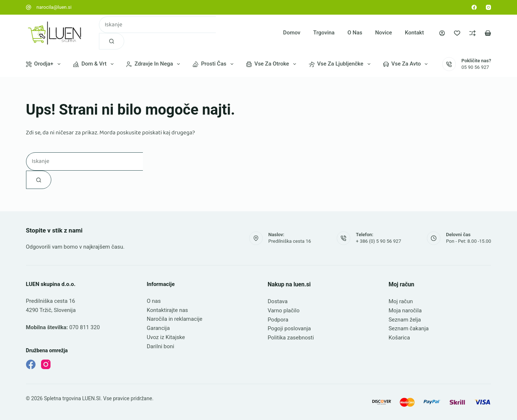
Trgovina (324, 33)
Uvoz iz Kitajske (166, 337)
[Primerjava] (472, 33)
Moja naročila (405, 311)
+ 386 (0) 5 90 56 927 (378, 241)
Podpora (278, 320)
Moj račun (400, 301)
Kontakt (414, 33)
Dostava (277, 301)
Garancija (158, 328)
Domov (292, 33)
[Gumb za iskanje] (112, 41)
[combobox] (157, 25)
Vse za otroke (273, 64)
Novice (384, 33)
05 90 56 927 (475, 67)
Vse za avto (407, 64)
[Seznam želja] (457, 33)
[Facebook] (474, 7)
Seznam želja (405, 320)
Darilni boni (161, 346)
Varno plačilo (283, 311)
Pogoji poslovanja (289, 328)
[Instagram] (488, 7)
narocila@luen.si (54, 7)
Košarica (399, 338)
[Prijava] (442, 33)
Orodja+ (45, 64)
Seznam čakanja (408, 328)
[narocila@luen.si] (29, 7)
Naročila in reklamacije (175, 319)
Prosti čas (215, 64)
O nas (355, 33)
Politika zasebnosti (291, 338)
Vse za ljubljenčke (341, 64)
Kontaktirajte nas (168, 310)
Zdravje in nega (155, 64)
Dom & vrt (95, 64)
